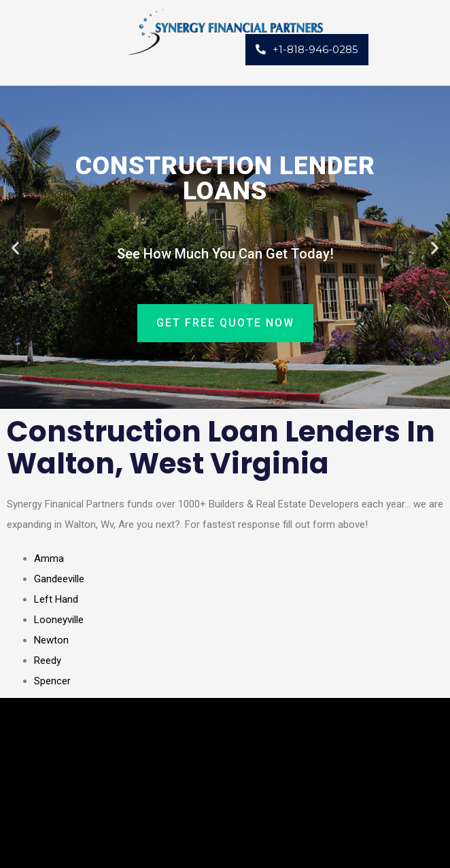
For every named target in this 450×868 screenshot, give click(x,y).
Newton (51, 640)
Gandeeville (59, 579)
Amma (49, 558)
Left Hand (56, 599)
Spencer (52, 681)
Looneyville (59, 620)
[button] (15, 247)
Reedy (48, 661)
